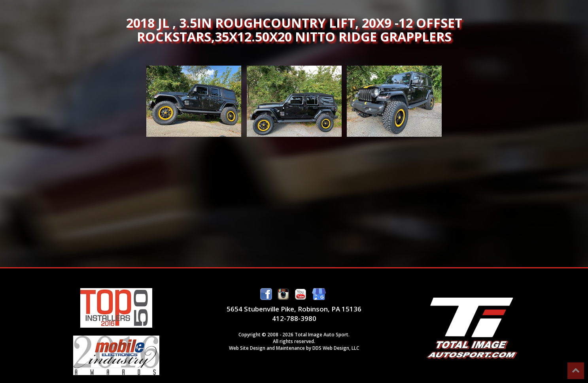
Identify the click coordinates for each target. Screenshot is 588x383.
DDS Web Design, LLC (336, 348)
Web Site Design (247, 348)
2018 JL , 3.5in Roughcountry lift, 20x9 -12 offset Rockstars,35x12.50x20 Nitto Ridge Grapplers (194, 101)
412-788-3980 (294, 318)
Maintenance (290, 348)
